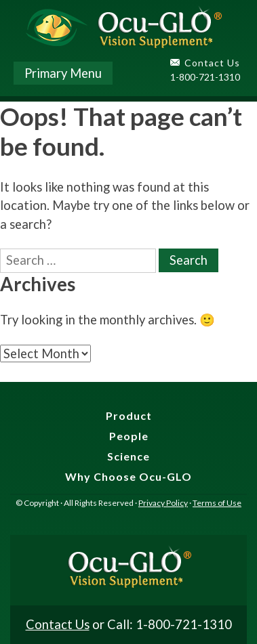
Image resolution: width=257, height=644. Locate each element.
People (129, 436)
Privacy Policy (163, 503)
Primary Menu (63, 73)
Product (129, 415)
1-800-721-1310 (205, 77)
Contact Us (212, 63)
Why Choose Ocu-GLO (128, 476)
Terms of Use (217, 503)
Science (128, 456)
